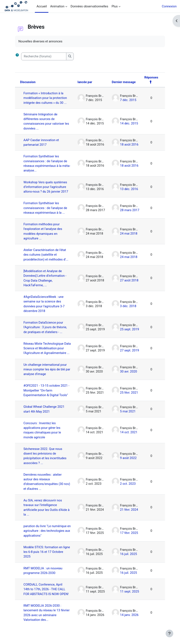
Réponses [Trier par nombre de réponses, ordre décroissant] (151, 77)
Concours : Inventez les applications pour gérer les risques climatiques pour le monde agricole (42, 430)
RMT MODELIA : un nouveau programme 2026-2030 (43, 571)
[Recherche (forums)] (44, 56)
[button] (18, 56)
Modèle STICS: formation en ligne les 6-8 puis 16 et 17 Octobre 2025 (47, 552)
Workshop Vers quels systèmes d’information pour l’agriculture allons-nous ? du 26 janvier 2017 (46, 187)
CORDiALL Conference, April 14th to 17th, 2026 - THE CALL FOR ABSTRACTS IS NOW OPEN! (46, 589)
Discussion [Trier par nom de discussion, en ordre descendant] (28, 82)
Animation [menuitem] (57, 6)
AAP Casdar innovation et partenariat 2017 (41, 142)
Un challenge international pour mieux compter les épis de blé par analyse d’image (47, 369)
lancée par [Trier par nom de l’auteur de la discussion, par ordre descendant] (85, 82)
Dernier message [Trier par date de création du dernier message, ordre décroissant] (124, 82)
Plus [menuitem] (115, 6)
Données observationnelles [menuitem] (89, 6)
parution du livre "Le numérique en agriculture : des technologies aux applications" (47, 531)
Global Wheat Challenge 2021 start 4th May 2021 (44, 409)
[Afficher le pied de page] (169, 633)
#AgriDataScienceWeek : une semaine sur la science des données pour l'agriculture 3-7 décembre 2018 (44, 304)
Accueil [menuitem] (42, 6)
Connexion (169, 6)
